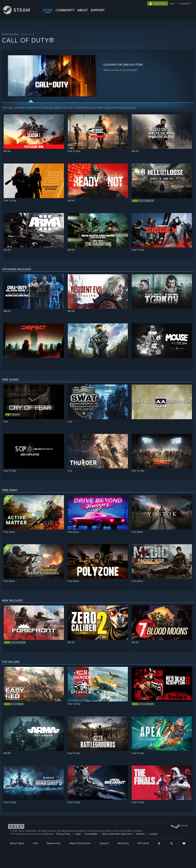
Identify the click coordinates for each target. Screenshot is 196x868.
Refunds (141, 834)
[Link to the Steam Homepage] (20, 13)
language (184, 3)
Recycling (123, 843)
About (83, 10)
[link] (162, 201)
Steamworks (54, 843)
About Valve (17, 843)
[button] (52, 76)
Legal (78, 834)
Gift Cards (143, 843)
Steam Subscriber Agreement (117, 834)
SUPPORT (98, 10)
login (172, 3)
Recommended (10, 34)
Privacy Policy (63, 834)
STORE (48, 10)
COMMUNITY (65, 10)
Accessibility (91, 834)
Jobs (35, 843)
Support (104, 843)
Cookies (153, 834)
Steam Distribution (80, 843)
